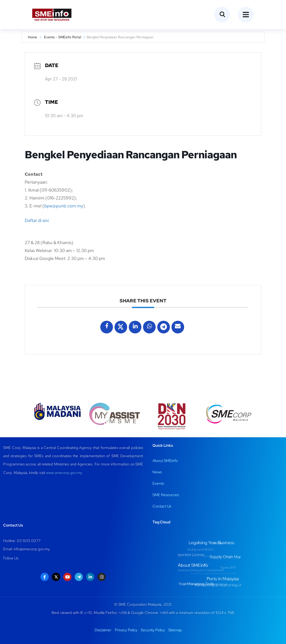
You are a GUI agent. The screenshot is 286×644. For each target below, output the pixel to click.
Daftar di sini (37, 220)
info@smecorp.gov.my (32, 549)
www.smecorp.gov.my (64, 473)
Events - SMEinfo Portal (62, 37)
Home (32, 37)
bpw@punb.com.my (64, 206)
